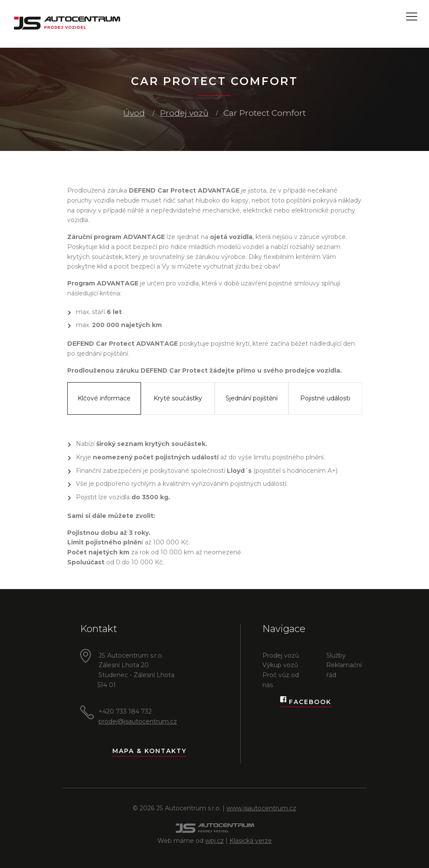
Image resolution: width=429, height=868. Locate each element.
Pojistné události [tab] (325, 398)
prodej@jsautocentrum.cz (138, 721)
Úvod (134, 113)
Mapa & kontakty (149, 751)
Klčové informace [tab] (104, 398)
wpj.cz (214, 841)
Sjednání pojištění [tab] (252, 398)
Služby (336, 655)
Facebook (306, 702)
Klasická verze (251, 841)
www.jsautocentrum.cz (261, 808)
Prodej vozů (184, 113)
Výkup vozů (280, 665)
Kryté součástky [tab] (178, 398)
